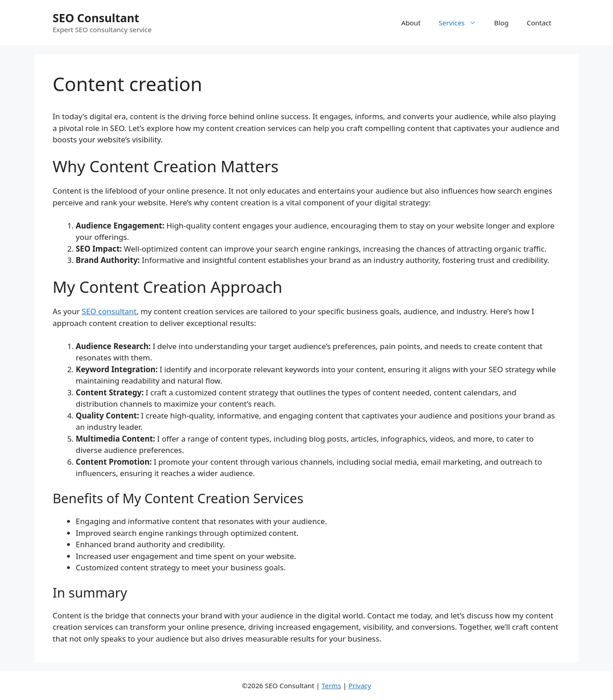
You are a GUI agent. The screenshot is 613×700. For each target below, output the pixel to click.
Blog (501, 23)
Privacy (360, 685)
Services (462, 23)
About (411, 23)
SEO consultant (109, 311)
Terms (331, 685)
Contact (539, 23)
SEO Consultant (96, 18)
